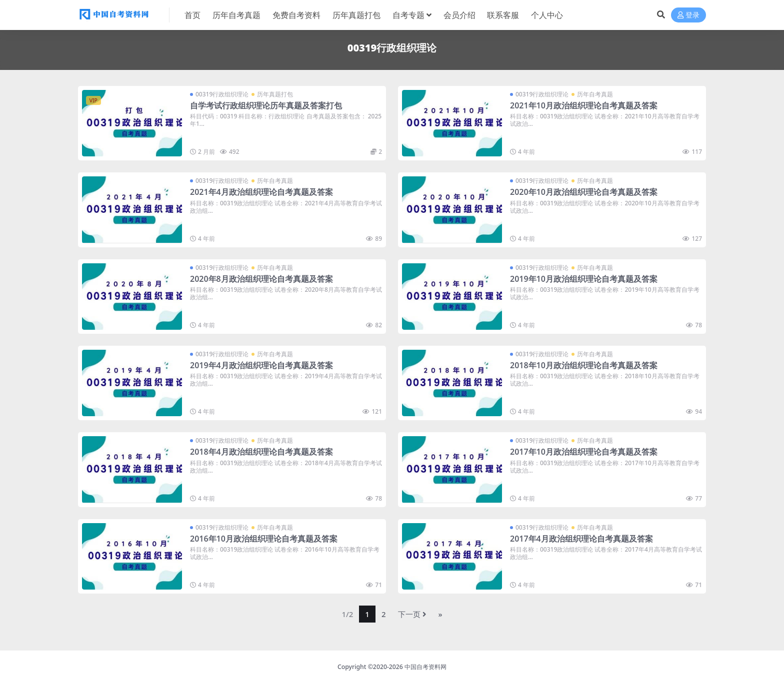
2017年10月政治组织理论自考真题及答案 (584, 452)
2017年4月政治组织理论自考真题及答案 (581, 539)
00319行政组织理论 (222, 94)
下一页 (412, 614)
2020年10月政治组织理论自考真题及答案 (584, 192)
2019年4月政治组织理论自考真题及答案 (261, 365)
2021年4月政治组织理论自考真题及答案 (261, 192)
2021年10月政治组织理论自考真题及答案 (584, 105)
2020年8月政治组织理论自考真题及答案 (261, 279)
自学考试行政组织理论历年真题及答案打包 (266, 105)
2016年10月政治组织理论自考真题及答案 (264, 539)
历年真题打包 (275, 94)
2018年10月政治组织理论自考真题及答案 (584, 365)
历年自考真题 (595, 94)
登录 (688, 15)
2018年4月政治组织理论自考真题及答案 (261, 452)
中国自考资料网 (425, 667)
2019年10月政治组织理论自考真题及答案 (584, 279)
